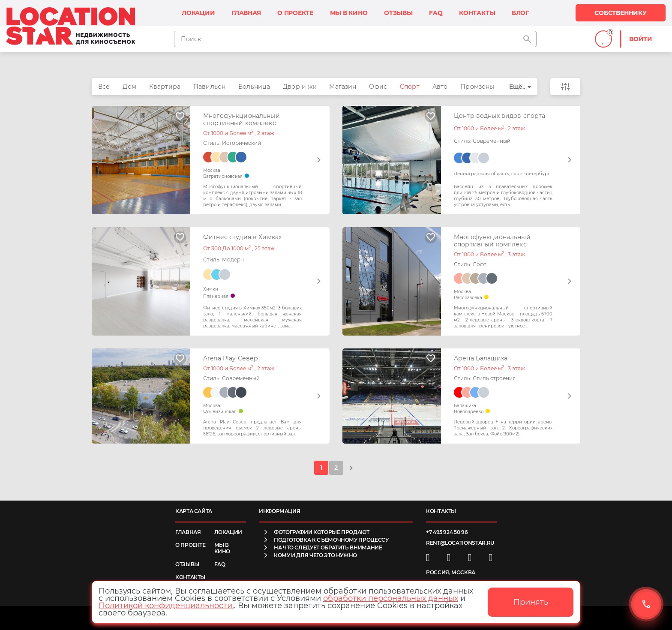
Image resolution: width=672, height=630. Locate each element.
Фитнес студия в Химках (242, 237)
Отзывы (398, 13)
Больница (254, 87)
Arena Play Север (231, 358)
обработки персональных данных (391, 598)
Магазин (343, 87)
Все (104, 87)
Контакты (477, 13)
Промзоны (477, 87)
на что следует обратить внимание (328, 547)
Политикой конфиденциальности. (166, 606)
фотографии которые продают (322, 532)
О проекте (295, 13)
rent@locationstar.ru (460, 543)
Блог (520, 13)
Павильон (209, 87)
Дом (129, 87)
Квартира (165, 87)
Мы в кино (349, 13)
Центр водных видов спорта (500, 116)
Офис (378, 87)
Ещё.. (517, 87)
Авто (440, 87)
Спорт (410, 87)
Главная (246, 13)
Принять (531, 602)
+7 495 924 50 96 (447, 532)
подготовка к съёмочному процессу (331, 540)
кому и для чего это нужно (315, 555)
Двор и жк (300, 87)
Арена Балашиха (481, 358)
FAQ (436, 13)
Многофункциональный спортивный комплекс (241, 120)
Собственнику (620, 13)
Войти (641, 39)
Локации (198, 13)
